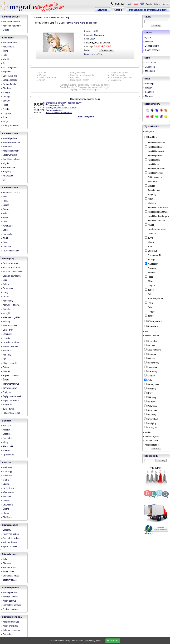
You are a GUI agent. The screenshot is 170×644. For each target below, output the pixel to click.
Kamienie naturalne (155, 229)
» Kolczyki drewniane (11, 630)
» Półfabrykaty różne (10, 413)
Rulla (149, 303)
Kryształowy (151, 341)
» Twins (4, 51)
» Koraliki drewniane (10, 22)
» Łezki (4, 230)
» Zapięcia (6, 392)
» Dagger (5, 209)
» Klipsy (5, 442)
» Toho (4, 63)
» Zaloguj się (149, 67)
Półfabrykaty (8, 259)
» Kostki (5, 217)
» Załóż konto (150, 63)
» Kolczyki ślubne (9, 542)
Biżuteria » (153, 326)
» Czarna (5, 484)
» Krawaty (6, 322)
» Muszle (5, 30)
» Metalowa (6, 476)
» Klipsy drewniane (10, 626)
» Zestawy (6, 451)
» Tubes (5, 117)
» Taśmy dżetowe (9, 388)
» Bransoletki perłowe (11, 605)
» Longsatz (6, 113)
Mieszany (150, 389)
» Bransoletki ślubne (10, 538)
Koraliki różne (153, 160)
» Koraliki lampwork (10, 151)
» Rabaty (148, 88)
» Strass (5, 513)
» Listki (4, 222)
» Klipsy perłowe (9, 601)
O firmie (43, 80)
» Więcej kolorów (151, 336)
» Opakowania (8, 455)
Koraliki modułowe (155, 220)
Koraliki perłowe (154, 156)
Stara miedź (151, 410)
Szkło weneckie (154, 177)
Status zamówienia (119, 73)
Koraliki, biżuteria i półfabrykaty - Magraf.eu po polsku (85, 85)
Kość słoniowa (152, 350)
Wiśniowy (150, 397)
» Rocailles (6, 496)
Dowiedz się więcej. (93, 641)
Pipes (149, 277)
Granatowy (151, 371)
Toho (149, 246)
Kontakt (43, 73)
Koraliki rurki (152, 164)
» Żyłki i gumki (8, 409)
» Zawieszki (6, 405)
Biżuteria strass (10, 554)
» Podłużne (6, 247)
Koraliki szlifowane (155, 168)
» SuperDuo (7, 72)
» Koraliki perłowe (9, 138)
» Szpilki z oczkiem (10, 376)
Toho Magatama (154, 298)
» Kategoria (148, 131)
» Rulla (4, 201)
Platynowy (151, 406)
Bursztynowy (152, 363)
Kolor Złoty (64, 17)
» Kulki (4, 213)
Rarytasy (150, 194)
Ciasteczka (116, 80)
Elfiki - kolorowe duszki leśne (59, 113)
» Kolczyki (6, 430)
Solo (148, 294)
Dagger (150, 311)
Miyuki (149, 225)
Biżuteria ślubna (10, 525)
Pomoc (43, 75)
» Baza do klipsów (9, 263)
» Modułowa (7, 467)
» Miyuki (5, 59)
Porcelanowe (152, 190)
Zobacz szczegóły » (93, 54)
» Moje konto (149, 71)
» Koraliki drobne (9, 43)
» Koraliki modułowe (10, 159)
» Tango (5, 122)
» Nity (4, 359)
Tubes (149, 290)
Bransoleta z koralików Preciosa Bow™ (64, 103)
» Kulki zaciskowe (9, 326)
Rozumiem (113, 641)
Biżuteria (102, 10)
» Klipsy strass (8, 572)
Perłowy (150, 345)
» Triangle (6, 92)
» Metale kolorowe (9, 347)
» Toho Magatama (9, 68)
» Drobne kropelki (9, 80)
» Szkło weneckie (9, 155)
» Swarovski (7, 147)
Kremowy (150, 354)
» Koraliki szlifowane (10, 143)
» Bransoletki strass (10, 576)
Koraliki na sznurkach (156, 207)
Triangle (150, 259)
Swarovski (151, 181)
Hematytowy (152, 384)
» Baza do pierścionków (12, 272)
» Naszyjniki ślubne (10, 534)
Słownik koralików (48, 78)
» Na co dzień (7, 488)
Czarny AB (151, 428)
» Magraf (5, 480)
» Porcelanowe (8, 167)
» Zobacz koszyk (151, 46)
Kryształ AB (151, 419)
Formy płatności (78, 73)
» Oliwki (5, 242)
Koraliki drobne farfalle (157, 212)
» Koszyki (5, 313)
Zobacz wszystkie (85, 117)
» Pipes (4, 105)
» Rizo (4, 197)
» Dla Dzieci (7, 517)
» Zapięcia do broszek (11, 396)
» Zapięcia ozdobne (10, 401)
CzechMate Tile (154, 255)
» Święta (5, 380)
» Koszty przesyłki (152, 50)
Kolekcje (6, 463)
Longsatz (151, 285)
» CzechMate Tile (9, 76)
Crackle (150, 186)
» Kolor (146, 331)
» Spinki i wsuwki (9, 547)
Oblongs (150, 268)
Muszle (150, 242)
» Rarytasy (6, 172)
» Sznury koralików (10, 126)
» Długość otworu (151, 441)
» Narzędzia (7, 351)
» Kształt (147, 432)
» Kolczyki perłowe (10, 597)
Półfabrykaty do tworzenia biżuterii (148, 10)
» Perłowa (6, 501)
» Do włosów (7, 288)
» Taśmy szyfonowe (10, 384)
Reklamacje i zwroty (79, 80)
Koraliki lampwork (154, 151)
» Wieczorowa (8, 492)
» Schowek (149, 92)
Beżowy (149, 358)
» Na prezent (7, 176)
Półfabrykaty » (154, 321)
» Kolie (4, 559)
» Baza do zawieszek (11, 276)
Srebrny (149, 376)
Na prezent (51, 17)
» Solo (4, 55)
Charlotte (151, 233)
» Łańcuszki (6, 334)
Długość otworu (66, 23)
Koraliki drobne (153, 147)
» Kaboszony (7, 301)
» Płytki (4, 238)
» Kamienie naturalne (11, 26)
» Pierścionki (7, 446)
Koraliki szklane (10, 134)
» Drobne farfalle (9, 84)
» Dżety (5, 292)
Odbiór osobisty (118, 75)
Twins (149, 238)
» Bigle (4, 280)
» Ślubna (5, 509)
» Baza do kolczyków (11, 268)
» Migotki (5, 163)
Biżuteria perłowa (11, 588)
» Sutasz (5, 367)
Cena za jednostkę (89, 23)
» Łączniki (6, 338)
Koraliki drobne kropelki (157, 216)
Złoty (92, 39)
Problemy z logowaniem (122, 78)
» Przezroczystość (151, 437)
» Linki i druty (7, 330)
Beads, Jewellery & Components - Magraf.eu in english (85, 87)
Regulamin (75, 78)
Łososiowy (151, 367)
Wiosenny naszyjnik (55, 105)
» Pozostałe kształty (10, 251)
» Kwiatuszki (7, 226)
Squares (150, 272)
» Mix (4, 180)
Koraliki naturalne (11, 17)
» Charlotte (6, 88)
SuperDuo (151, 251)
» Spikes (5, 205)
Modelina (151, 203)
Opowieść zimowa (54, 110)
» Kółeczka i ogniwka (11, 317)
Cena (77, 23)
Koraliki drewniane (155, 143)
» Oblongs (6, 97)
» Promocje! (149, 84)
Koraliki (118, 10)
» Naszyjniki (7, 426)
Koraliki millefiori (154, 173)
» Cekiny (5, 284)
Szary (149, 393)
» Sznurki (5, 371)
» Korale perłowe (9, 593)
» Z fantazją (6, 472)
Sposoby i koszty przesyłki (82, 75)
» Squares (6, 101)
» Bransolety (7, 634)
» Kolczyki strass (9, 567)
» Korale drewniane (10, 622)
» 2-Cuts (5, 109)
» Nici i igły (6, 355)
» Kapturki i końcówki (11, 305)
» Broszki (5, 434)
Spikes (149, 307)
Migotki (150, 199)
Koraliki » (152, 137)
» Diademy (6, 530)
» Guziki (5, 297)
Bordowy (150, 402)
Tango (149, 316)
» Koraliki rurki (8, 47)
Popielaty (150, 415)
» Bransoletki (7, 438)
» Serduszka (7, 234)
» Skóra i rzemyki (9, 363)
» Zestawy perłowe (10, 609)
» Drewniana (7, 505)
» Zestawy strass (9, 580)
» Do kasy (148, 42)
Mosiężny (150, 423)
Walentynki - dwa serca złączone (61, 108)
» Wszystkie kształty (10, 193)
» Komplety (6, 309)
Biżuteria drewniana (12, 617)
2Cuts (149, 281)
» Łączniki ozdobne (10, 342)
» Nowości (148, 96)
